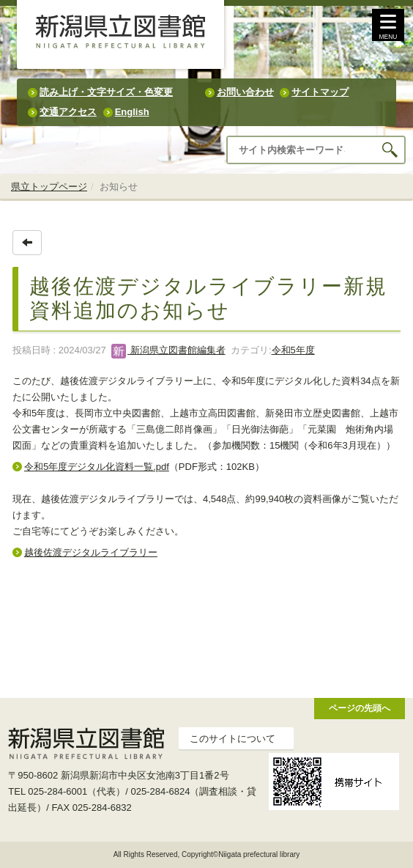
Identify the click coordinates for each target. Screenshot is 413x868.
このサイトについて (232, 739)
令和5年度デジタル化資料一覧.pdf (97, 467)
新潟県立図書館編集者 (168, 350)
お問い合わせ (245, 92)
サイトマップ (320, 92)
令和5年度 (293, 350)
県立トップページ (49, 187)
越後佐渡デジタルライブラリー (91, 552)
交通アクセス (68, 112)
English (132, 112)
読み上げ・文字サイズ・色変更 (106, 92)
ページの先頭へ (360, 708)
